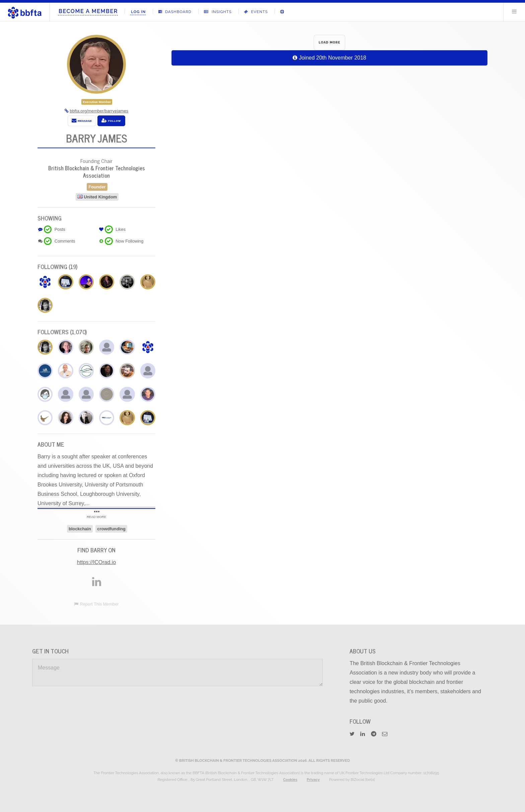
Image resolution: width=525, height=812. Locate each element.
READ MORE (96, 515)
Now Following (129, 241)
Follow (111, 120)
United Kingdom (100, 197)
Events (256, 12)
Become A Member (88, 11)
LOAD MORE (329, 42)
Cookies (290, 780)
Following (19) (58, 266)
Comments (65, 241)
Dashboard (175, 12)
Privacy (313, 780)
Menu (514, 11)
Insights (218, 12)
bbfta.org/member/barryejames (99, 111)
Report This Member (99, 604)
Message (82, 120)
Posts (60, 229)
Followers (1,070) (62, 332)
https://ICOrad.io (97, 562)
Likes (121, 229)
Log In (138, 12)
